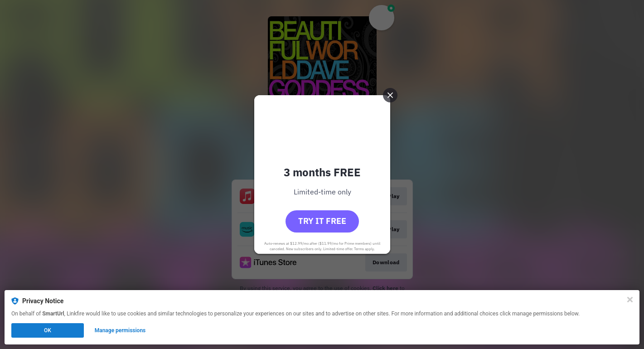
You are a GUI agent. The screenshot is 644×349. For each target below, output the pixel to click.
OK (48, 330)
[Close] (630, 300)
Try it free (322, 221)
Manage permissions (120, 330)
